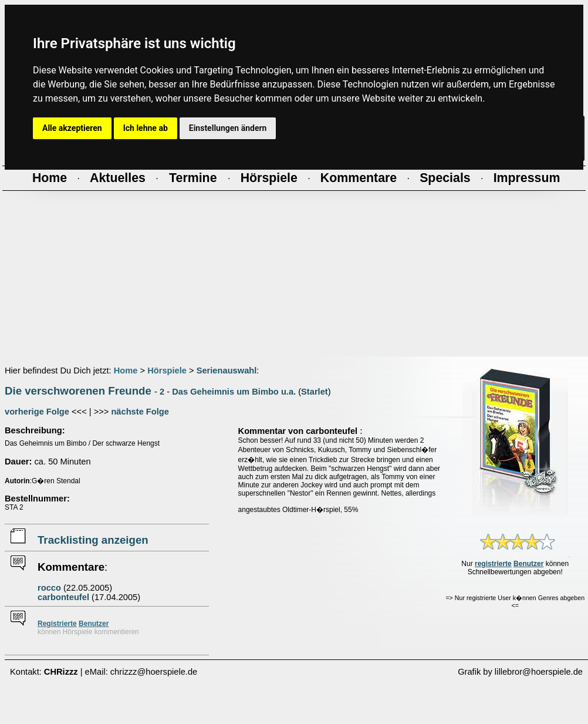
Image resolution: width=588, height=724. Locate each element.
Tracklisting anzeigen (93, 540)
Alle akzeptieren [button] (72, 128)
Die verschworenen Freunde (78, 391)
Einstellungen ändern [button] (228, 128)
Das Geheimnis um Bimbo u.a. (234, 392)
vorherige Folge (37, 412)
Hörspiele (167, 371)
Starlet (315, 392)
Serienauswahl (227, 371)
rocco (49, 588)
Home (126, 371)
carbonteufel (63, 597)
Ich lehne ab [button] (146, 128)
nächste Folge (140, 412)
